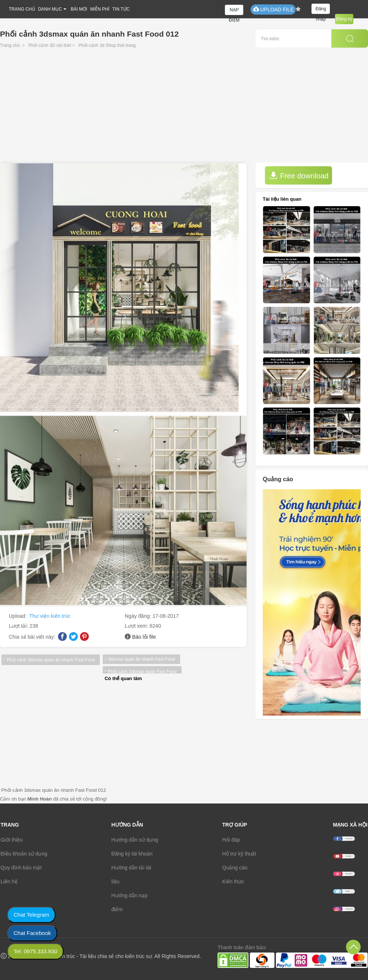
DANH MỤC (50, 9)
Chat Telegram (31, 915)
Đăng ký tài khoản (132, 854)
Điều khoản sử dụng (24, 854)
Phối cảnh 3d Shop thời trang (107, 45)
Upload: (18, 616)
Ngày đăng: (139, 616)
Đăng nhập (321, 10)
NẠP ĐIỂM (234, 11)
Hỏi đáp (231, 840)
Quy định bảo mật (21, 868)
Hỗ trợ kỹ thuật (239, 854)
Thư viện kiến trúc (50, 616)
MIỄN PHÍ (100, 9)
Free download (299, 176)
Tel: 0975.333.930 (35, 951)
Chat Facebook (32, 933)
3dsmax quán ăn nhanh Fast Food (141, 659)
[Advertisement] (184, 108)
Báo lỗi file (144, 637)
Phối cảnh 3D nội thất (50, 45)
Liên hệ (9, 881)
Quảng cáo (235, 868)
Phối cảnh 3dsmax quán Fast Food (142, 672)
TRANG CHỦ (22, 9)
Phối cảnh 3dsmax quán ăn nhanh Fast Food (51, 660)
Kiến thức (233, 881)
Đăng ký (344, 19)
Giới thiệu (12, 840)
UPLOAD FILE (273, 9)
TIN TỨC (121, 9)
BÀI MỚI (79, 9)
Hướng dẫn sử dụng (135, 840)
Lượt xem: (137, 626)
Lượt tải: (19, 626)
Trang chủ (10, 45)
